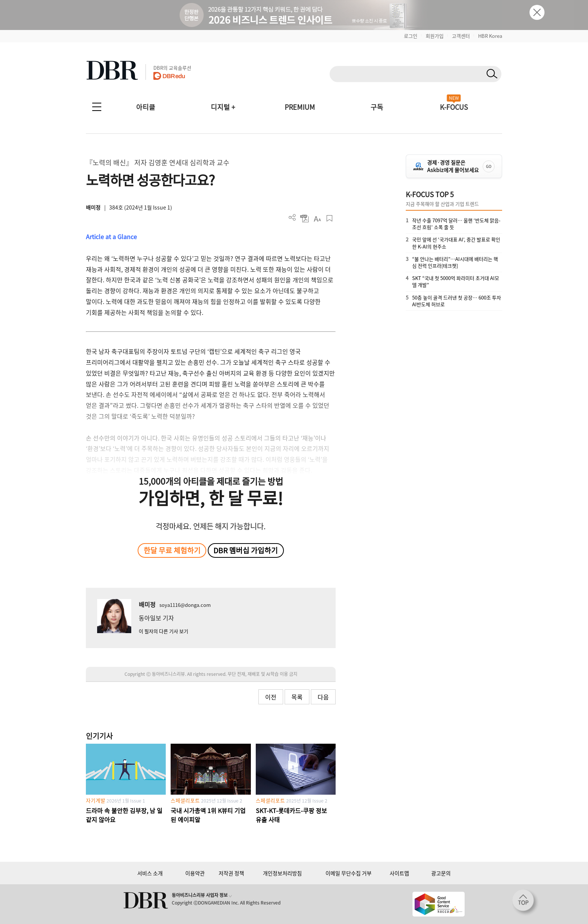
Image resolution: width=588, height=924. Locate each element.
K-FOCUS (454, 107)
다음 (323, 697)
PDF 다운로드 (305, 218)
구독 (377, 107)
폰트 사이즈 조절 (317, 218)
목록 (297, 697)
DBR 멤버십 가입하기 (246, 550)
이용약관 (195, 873)
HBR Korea (490, 36)
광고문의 (441, 873)
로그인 (411, 36)
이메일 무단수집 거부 (349, 873)
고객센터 (461, 36)
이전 (271, 697)
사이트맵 (399, 873)
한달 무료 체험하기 (172, 550)
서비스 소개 (150, 873)
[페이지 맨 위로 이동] (525, 903)
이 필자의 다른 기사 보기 (163, 631)
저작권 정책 (231, 873)
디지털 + (223, 107)
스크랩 (329, 218)
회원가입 (435, 36)
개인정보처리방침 (282, 873)
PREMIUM (300, 107)
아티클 (146, 107)
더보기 (292, 218)
